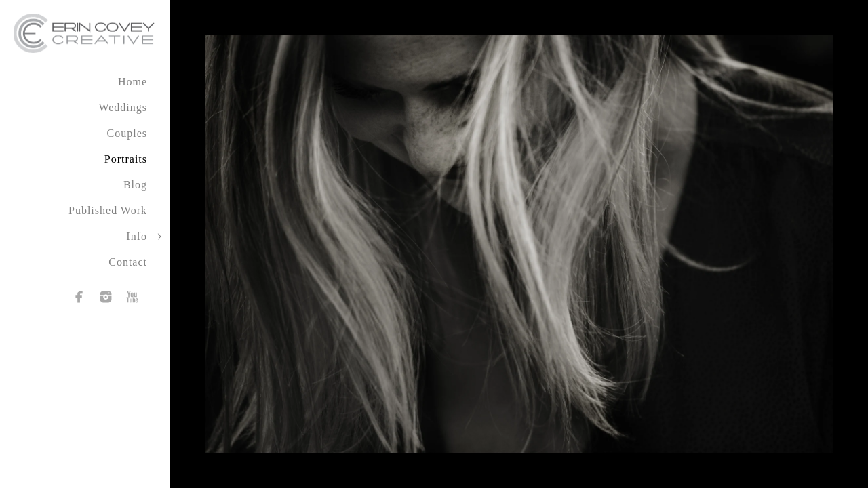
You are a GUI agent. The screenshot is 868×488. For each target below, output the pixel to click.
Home (133, 82)
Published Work (108, 210)
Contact (128, 262)
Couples (127, 133)
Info (137, 236)
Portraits (126, 159)
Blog (135, 185)
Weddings (123, 107)
